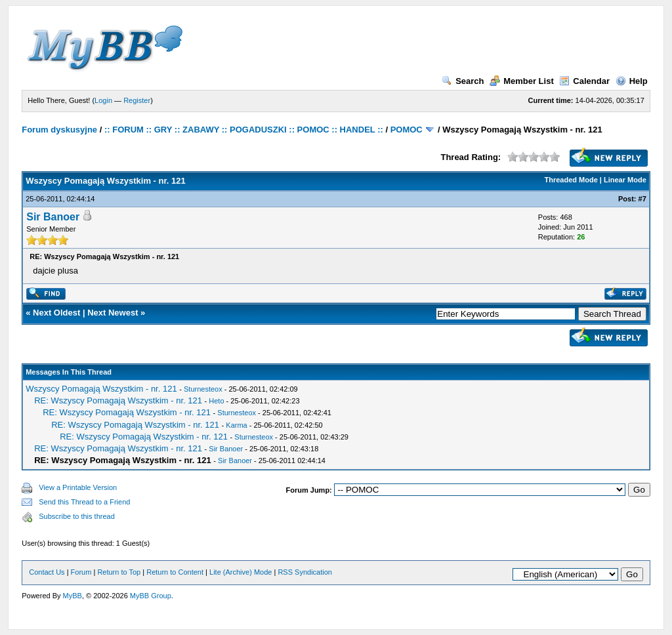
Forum (81, 572)
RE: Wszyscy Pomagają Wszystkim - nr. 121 (118, 400)
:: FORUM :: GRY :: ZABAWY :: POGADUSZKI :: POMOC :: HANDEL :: (244, 130)
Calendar (584, 81)
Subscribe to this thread (77, 516)
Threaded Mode (571, 180)
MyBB (73, 596)
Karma (236, 425)
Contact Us (47, 572)
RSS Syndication (305, 572)
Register (137, 100)
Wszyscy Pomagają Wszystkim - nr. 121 (101, 389)
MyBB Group (151, 596)
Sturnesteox (203, 389)
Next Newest (113, 313)
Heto (216, 401)
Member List (522, 81)
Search (463, 81)
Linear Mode (625, 180)
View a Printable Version (78, 487)
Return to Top (119, 572)
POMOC (407, 130)
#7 (642, 199)
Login (103, 100)
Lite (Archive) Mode (241, 572)
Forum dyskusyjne (59, 130)
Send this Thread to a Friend (84, 502)
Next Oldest (56, 313)
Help (632, 81)
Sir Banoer (53, 217)
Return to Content (175, 572)
